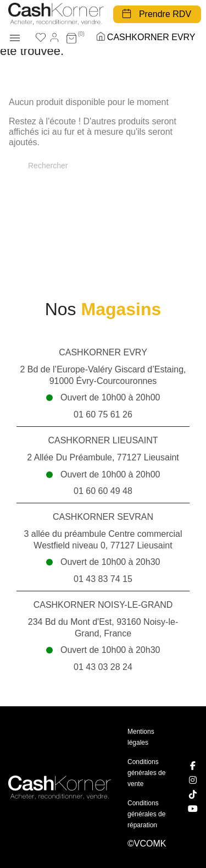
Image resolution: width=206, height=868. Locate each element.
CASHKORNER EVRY (151, 37)
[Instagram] (193, 780)
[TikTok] (193, 794)
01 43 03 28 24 (103, 667)
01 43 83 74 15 (103, 579)
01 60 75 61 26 (103, 414)
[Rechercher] (103, 166)
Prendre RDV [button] (165, 14)
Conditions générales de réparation (146, 814)
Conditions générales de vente (146, 773)
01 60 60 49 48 (103, 491)
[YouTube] (193, 809)
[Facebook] (193, 766)
